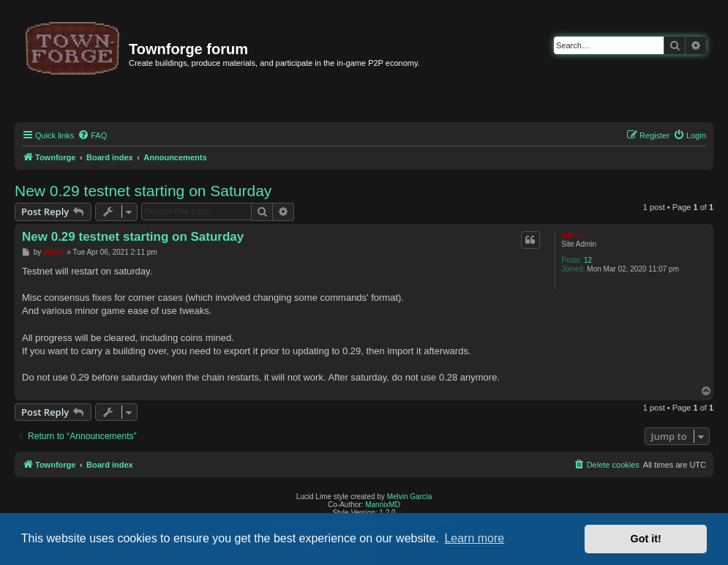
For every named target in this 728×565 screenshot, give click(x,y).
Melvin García (410, 497)
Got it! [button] (646, 539)
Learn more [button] (474, 538)
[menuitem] (92, 135)
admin (572, 235)
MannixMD (383, 505)
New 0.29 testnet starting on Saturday (143, 191)
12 (588, 260)
